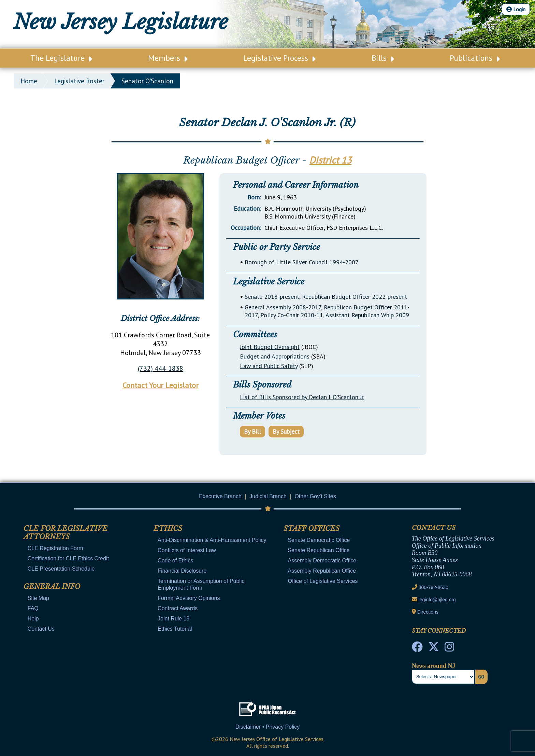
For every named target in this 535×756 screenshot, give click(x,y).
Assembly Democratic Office (322, 561)
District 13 (330, 160)
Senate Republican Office (319, 550)
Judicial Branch (268, 496)
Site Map (38, 598)
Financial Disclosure (182, 571)
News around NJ (434, 666)
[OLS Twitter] (434, 649)
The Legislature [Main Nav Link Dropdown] (61, 58)
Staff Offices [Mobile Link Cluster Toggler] (312, 529)
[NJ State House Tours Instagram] (449, 649)
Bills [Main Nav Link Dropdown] (383, 58)
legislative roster (79, 81)
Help (33, 619)
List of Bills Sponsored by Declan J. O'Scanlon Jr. (302, 397)
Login (516, 9)
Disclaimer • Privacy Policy (268, 727)
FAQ (33, 608)
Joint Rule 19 (173, 619)
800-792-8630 (433, 587)
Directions (428, 612)
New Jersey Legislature (121, 22)
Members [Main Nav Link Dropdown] (168, 58)
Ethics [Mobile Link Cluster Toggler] (168, 529)
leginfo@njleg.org (437, 600)
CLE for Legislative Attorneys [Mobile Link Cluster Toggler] (66, 533)
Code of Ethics (175, 561)
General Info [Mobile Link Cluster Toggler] (52, 587)
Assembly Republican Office (322, 571)
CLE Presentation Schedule (61, 569)
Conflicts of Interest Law (187, 550)
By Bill (252, 431)
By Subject (286, 431)
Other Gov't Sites (315, 496)
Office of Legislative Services (323, 581)
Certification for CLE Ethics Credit (68, 558)
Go (481, 677)
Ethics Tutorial (175, 629)
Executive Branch (220, 496)
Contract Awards (178, 608)
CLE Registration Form (55, 548)
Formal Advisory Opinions (189, 598)
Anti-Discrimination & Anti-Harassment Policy (212, 540)
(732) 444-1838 (161, 368)
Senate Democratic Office (319, 540)
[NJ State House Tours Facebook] (417, 649)
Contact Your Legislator (161, 385)
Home (29, 81)
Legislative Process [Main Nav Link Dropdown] (279, 58)
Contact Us (41, 629)
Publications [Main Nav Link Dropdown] (475, 58)
